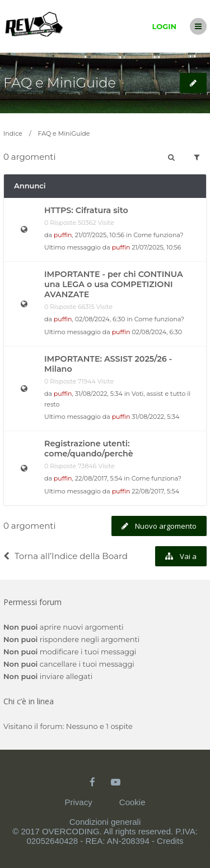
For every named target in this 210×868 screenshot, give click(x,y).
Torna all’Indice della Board (66, 556)
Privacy (78, 802)
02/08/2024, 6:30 (157, 332)
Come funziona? (158, 235)
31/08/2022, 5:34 (155, 417)
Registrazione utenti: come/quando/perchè (89, 449)
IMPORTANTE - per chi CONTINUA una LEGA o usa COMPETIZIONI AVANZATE (114, 284)
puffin (63, 235)
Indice (13, 133)
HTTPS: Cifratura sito (86, 210)
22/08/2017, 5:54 (155, 491)
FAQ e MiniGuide (60, 83)
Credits (170, 841)
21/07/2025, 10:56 (156, 247)
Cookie (132, 802)
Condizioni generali (105, 822)
